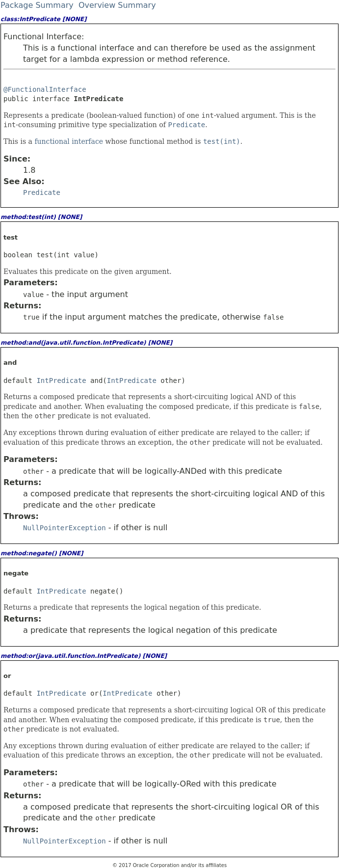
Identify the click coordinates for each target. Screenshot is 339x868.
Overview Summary (117, 5)
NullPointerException (65, 528)
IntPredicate (61, 380)
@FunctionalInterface (45, 89)
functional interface (70, 141)
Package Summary (37, 5)
